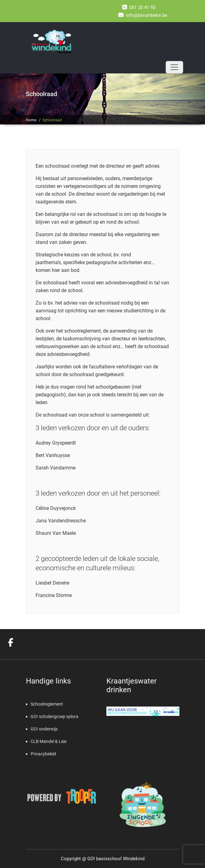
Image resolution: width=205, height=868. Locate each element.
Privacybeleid (43, 754)
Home (31, 120)
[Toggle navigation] (174, 67)
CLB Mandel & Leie (49, 741)
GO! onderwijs (44, 729)
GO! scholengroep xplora (54, 716)
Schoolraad (52, 120)
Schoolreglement (47, 704)
